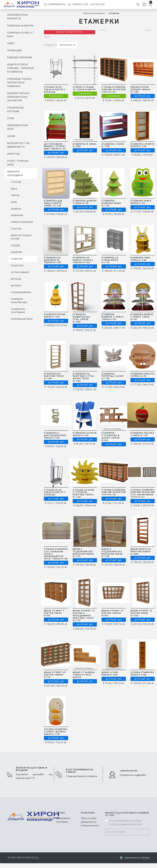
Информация (63, 818)
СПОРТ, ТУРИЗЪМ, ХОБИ (18, 163)
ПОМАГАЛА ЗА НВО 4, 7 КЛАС (21, 35)
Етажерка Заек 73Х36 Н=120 (140, 259)
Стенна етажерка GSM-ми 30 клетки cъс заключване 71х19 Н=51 (143, 494)
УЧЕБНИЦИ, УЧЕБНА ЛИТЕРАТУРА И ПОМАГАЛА (19, 83)
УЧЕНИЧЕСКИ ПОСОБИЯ (15, 110)
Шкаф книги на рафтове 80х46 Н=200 (141, 552)
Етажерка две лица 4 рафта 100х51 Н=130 (53, 203)
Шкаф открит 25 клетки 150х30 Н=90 (55, 675)
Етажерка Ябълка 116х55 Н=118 (142, 434)
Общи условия (89, 818)
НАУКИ (11, 136)
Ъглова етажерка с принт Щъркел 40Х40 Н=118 (56, 732)
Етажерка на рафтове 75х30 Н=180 (54, 376)
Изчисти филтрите (69, 32)
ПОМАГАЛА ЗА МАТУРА (20, 26)
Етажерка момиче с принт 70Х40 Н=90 (113, 317)
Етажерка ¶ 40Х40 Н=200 (84, 145)
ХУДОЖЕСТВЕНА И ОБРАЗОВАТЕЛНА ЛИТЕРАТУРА (18, 97)
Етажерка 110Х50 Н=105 (113, 145)
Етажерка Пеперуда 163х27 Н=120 (113, 376)
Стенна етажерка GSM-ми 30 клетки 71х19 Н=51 (114, 90)
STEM (11, 118)
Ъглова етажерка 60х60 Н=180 (142, 674)
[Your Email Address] (125, 832)
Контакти (62, 822)
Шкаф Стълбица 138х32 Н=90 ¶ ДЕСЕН (84, 675)
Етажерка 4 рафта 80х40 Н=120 (143, 145)
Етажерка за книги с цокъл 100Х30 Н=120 (83, 260)
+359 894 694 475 (128, 771)
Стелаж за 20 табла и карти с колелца (55, 492)
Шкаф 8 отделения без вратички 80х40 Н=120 (112, 553)
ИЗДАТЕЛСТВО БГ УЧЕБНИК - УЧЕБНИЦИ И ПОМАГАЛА (21, 68)
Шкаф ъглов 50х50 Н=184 (110, 674)
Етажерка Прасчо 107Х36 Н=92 (142, 375)
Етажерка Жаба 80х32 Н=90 (141, 202)
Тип (47, 37)
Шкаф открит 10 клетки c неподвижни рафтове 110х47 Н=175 (84, 616)
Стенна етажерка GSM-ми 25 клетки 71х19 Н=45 (114, 492)
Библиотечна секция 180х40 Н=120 (140, 90)
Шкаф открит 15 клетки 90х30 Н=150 (141, 613)
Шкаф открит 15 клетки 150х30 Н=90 (112, 613)
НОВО (11, 43)
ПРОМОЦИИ (14, 51)
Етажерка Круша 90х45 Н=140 (55, 316)
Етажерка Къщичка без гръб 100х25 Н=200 (81, 318)
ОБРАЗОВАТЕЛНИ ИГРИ (17, 127)
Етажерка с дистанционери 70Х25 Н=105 (55, 435)
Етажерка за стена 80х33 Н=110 (110, 260)
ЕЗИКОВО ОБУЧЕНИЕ (20, 58)
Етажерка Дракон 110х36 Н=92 (85, 202)
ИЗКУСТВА (13, 154)
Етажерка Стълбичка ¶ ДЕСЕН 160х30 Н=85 (111, 437)
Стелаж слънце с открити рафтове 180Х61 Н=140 (84, 494)
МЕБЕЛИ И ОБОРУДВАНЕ (15, 174)
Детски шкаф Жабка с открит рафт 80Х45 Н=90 (55, 146)
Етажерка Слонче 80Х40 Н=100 (85, 434)
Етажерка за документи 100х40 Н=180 (53, 260)
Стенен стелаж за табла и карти (84, 88)
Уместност (66, 45)
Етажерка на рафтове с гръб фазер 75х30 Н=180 (83, 377)
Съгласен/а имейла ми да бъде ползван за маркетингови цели (126, 823)
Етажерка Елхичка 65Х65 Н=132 (111, 203)
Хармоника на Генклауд (137, 858)
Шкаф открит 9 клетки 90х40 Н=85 (54, 613)
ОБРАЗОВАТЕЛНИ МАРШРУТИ (17, 17)
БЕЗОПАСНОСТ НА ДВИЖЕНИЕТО (18, 145)
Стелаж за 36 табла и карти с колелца (55, 90)
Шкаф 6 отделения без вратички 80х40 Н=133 (83, 553)
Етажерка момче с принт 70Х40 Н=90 (142, 317)
